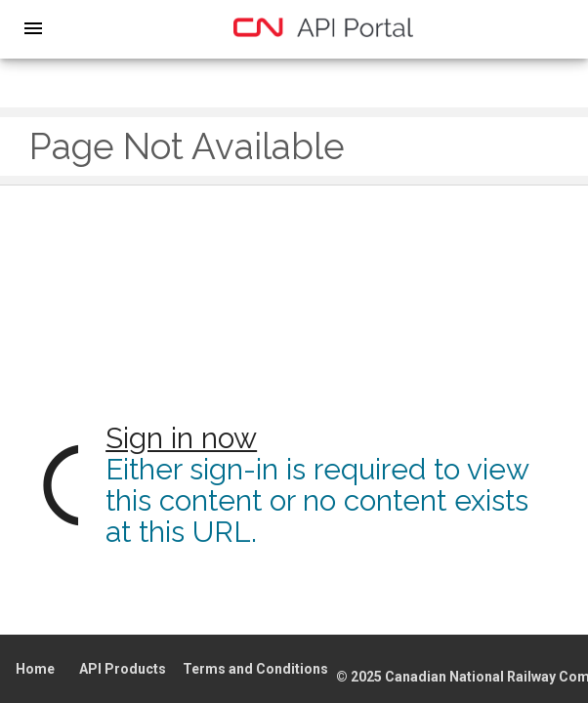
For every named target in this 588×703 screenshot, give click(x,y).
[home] (323, 27)
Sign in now (181, 438)
